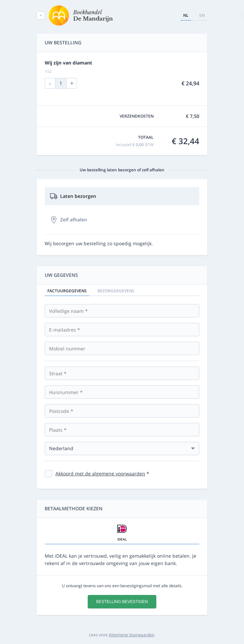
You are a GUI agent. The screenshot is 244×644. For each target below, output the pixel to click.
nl (186, 15)
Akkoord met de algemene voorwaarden (100, 474)
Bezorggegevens (116, 291)
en (202, 15)
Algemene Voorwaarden (132, 635)
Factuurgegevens (67, 291)
